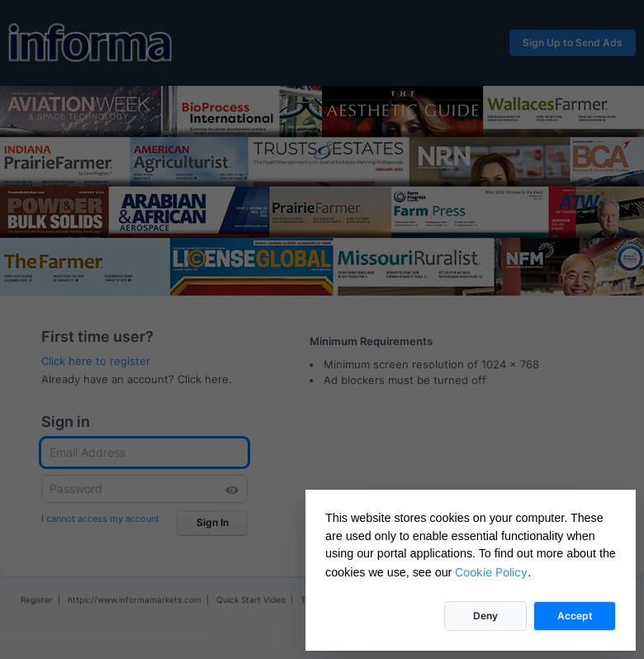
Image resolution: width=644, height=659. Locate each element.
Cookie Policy (491, 572)
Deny (485, 616)
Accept (575, 616)
